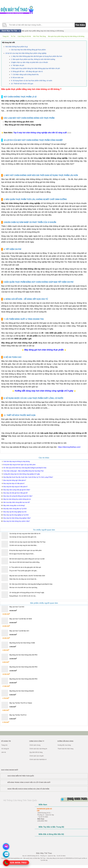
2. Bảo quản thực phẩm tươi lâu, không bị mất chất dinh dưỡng (33, 59)
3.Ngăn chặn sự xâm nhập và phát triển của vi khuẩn (29, 62)
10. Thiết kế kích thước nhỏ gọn (22, 84)
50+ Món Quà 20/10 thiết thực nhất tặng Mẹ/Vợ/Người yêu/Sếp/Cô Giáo (31, 584)
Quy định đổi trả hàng (36, 752)
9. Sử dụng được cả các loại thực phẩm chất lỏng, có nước (32, 81)
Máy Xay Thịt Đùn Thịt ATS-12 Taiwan (21, 703)
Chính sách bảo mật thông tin (38, 749)
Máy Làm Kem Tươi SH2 (17, 607)
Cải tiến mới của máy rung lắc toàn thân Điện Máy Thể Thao (27, 542)
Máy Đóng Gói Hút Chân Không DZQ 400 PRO (23, 655)
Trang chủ (4, 745)
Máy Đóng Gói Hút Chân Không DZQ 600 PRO (23, 679)
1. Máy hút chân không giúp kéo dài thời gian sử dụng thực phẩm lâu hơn (37, 56)
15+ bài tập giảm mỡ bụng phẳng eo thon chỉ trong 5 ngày (27, 593)
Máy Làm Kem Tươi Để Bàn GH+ (19, 631)
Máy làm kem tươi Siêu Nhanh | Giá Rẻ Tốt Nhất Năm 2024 (27, 576)
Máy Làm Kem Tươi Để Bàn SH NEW (21, 619)
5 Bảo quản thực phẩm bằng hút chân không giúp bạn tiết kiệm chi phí (35, 68)
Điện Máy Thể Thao (40, 858)
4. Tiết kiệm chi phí (18, 65)
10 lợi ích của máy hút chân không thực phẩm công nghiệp (26, 53)
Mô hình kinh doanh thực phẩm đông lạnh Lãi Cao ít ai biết (27, 559)
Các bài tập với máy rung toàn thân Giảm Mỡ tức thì (25, 534)
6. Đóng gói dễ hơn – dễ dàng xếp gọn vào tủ (27, 71)
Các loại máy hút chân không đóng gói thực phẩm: (28, 50)
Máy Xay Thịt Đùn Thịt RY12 (18, 715)
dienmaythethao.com (17, 858)
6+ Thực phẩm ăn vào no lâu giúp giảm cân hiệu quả (25, 567)
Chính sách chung (35, 745)
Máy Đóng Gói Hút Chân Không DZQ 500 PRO (23, 667)
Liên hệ (4, 752)
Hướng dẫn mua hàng (64, 745)
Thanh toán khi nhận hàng (65, 749)
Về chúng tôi (5, 749)
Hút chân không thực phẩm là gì (17, 47)
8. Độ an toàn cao (17, 78)
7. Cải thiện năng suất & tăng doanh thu (25, 74)
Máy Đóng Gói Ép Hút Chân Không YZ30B (22, 643)
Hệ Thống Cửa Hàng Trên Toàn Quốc (20, 800)
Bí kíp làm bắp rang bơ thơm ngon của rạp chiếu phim (25, 550)
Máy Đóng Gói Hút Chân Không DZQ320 (22, 691)
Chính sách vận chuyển (37, 756)
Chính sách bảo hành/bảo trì (38, 759)
